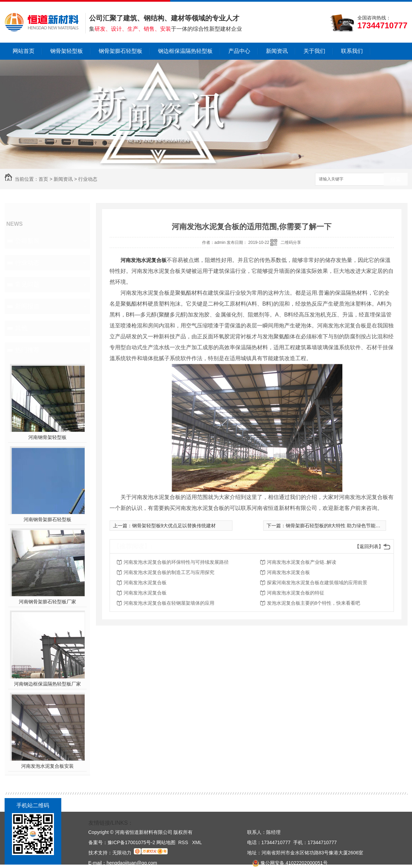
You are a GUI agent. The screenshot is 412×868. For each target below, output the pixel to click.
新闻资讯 (277, 51)
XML (197, 842)
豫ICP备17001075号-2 (131, 842)
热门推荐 (27, 350)
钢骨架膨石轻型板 (120, 51)
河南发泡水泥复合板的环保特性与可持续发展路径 (176, 562)
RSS (184, 842)
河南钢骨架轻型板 (47, 437)
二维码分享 (291, 242)
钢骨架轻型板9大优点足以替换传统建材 (174, 526)
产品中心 (239, 51)
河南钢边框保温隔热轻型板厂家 (47, 684)
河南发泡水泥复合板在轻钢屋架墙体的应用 (169, 603)
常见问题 (27, 284)
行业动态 (88, 179)
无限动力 (122, 853)
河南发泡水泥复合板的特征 (296, 593)
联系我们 (352, 51)
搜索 (396, 180)
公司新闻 (27, 241)
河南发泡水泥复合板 (144, 260)
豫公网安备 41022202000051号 (287, 863)
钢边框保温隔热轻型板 (185, 51)
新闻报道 (27, 306)
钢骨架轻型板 (67, 51)
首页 (43, 179)
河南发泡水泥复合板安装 (47, 766)
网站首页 (24, 51)
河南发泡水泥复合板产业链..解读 (302, 562)
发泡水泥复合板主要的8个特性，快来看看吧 (314, 603)
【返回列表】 (369, 546)
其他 (21, 328)
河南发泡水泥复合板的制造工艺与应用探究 (169, 572)
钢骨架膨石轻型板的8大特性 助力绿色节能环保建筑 (340, 526)
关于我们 (314, 51)
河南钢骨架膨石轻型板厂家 (47, 602)
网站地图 (166, 842)
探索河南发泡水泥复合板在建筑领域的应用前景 (317, 583)
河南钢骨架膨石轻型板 (47, 519)
